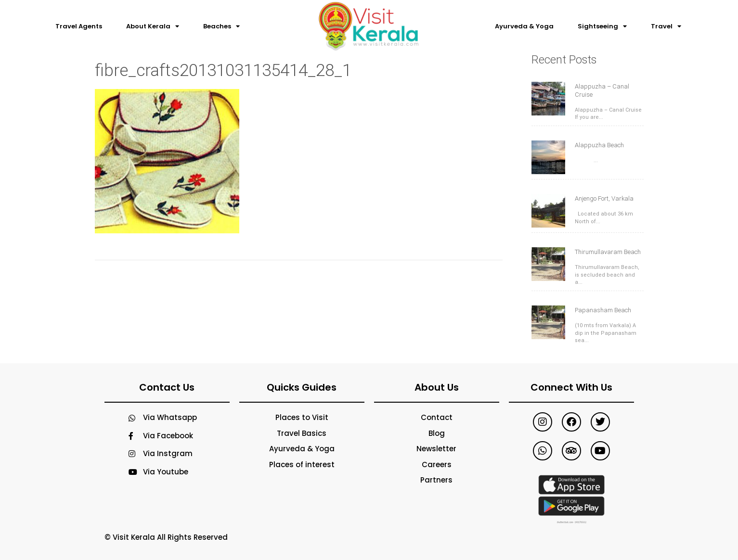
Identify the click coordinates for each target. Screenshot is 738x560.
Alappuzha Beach (599, 145)
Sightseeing (602, 26)
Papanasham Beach (603, 310)
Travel (666, 26)
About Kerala (153, 26)
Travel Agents (79, 26)
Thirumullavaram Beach (608, 252)
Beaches (221, 26)
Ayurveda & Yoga (524, 26)
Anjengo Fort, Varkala (604, 198)
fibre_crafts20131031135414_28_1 (223, 70)
